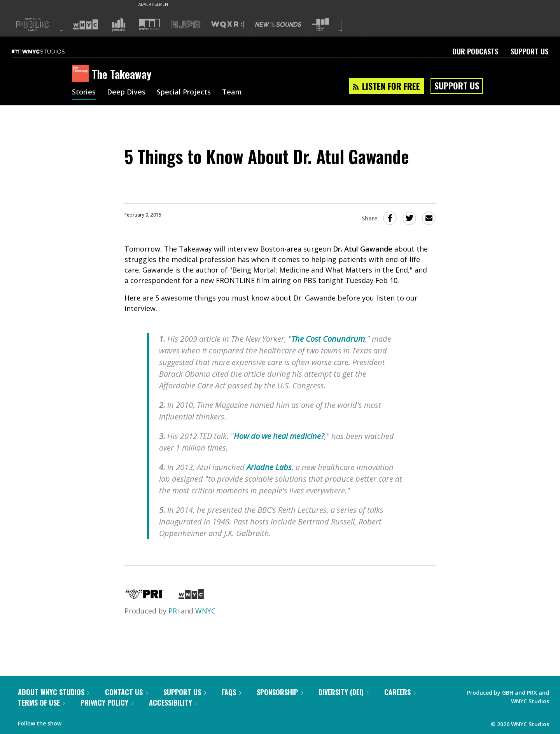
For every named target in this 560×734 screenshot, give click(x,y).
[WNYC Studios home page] (48, 51)
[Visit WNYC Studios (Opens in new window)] (150, 24)
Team (232, 93)
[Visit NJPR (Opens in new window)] (186, 25)
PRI (174, 611)
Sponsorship (280, 692)
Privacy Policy (107, 703)
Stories (84, 93)
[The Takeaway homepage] (82, 74)
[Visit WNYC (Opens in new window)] (86, 24)
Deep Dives (126, 93)
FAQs (231, 692)
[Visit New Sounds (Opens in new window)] (278, 24)
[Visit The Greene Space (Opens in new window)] (320, 25)
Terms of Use (41, 703)
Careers (400, 692)
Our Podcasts (475, 51)
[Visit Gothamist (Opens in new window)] (119, 24)
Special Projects (184, 93)
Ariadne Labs (269, 467)
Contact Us (126, 692)
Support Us (529, 51)
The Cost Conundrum (328, 339)
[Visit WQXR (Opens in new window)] (228, 25)
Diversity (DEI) (344, 692)
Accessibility (173, 703)
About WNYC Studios (54, 692)
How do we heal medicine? (279, 436)
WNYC (205, 611)
